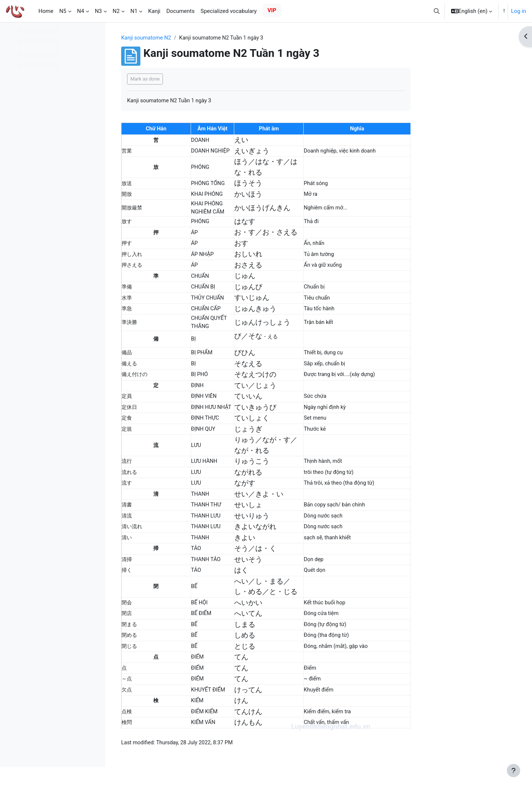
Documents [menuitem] (180, 11)
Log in (519, 11)
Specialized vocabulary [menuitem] (229, 11)
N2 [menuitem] (116, 11)
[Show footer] (514, 771)
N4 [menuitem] (81, 11)
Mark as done (192, 79)
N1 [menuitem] (134, 11)
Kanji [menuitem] (154, 11)
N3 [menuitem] (98, 11)
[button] (437, 11)
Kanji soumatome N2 (194, 38)
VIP (272, 10)
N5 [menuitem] (63, 11)
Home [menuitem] (46, 11)
